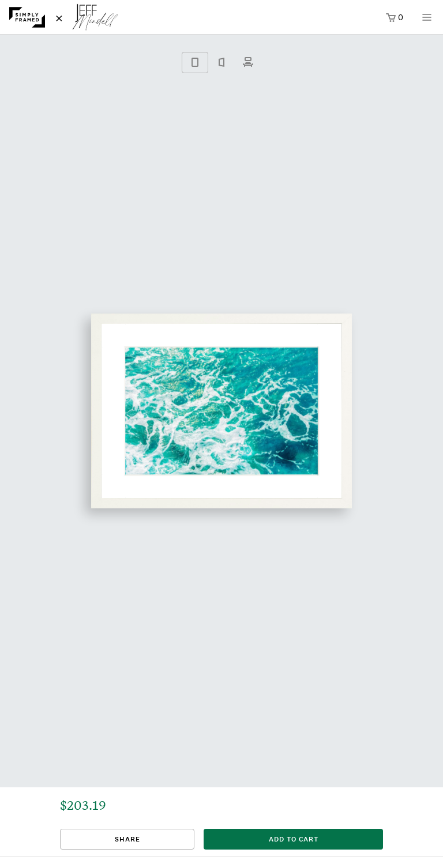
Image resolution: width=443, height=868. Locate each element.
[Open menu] (427, 21)
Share (127, 839)
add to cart (294, 839)
